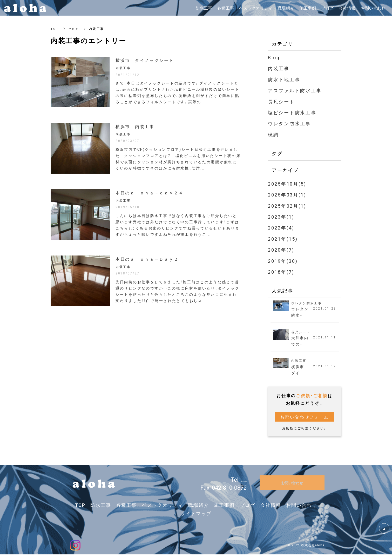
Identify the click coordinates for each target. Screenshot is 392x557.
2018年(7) (281, 272)
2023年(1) (281, 217)
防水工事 (101, 508)
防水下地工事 (284, 79)
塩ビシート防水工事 (292, 112)
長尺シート (281, 101)
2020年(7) (281, 250)
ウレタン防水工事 (289, 123)
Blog (274, 57)
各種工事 (127, 508)
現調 (273, 135)
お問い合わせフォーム (305, 419)
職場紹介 (198, 508)
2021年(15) (283, 239)
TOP (55, 29)
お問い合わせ (302, 508)
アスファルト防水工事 (295, 90)
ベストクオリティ (163, 508)
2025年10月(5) (287, 184)
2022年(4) (281, 228)
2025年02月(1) (287, 206)
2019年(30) (283, 261)
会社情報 (271, 508)
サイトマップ (196, 516)
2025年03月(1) (287, 195)
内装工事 (279, 68)
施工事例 (224, 508)
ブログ (75, 29)
